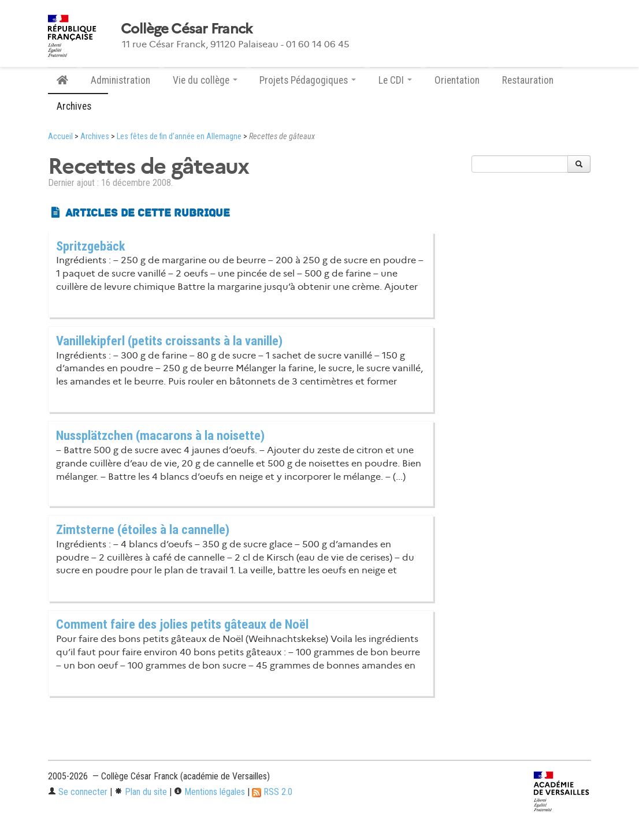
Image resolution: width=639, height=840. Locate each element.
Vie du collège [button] (205, 80)
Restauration (528, 80)
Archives (95, 137)
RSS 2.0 (272, 792)
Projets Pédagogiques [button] (308, 80)
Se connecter (78, 792)
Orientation (457, 80)
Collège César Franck (187, 29)
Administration (120, 80)
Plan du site (141, 792)
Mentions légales (209, 792)
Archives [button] (78, 106)
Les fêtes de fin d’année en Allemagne (179, 137)
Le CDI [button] (395, 80)
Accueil (60, 137)
